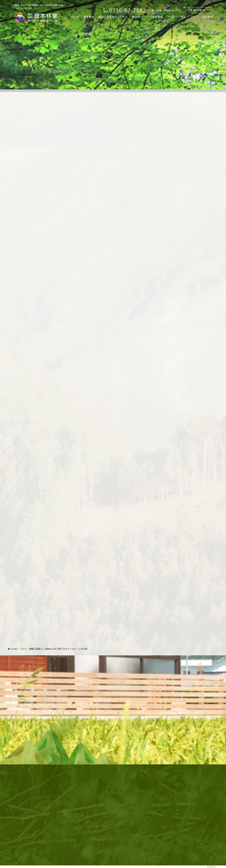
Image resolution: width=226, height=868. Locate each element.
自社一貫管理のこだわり (113, 17)
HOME (75, 17)
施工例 (136, 17)
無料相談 (197, 10)
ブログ (194, 17)
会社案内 (208, 17)
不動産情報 (156, 17)
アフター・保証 (177, 17)
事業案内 (89, 17)
